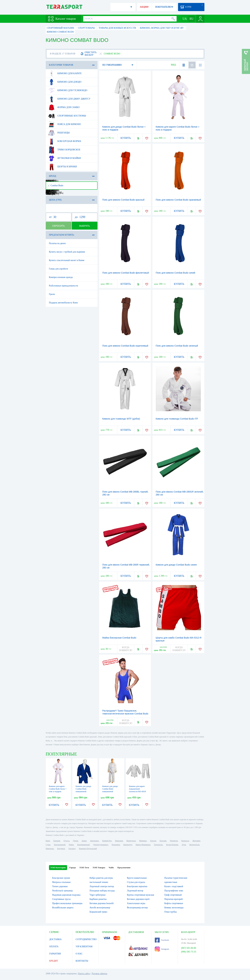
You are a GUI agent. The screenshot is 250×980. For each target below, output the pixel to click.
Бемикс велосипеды (174, 908)
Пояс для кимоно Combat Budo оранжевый (178, 200)
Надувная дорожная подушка (66, 895)
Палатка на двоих (57, 243)
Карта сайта (84, 974)
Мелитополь (194, 845)
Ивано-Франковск (143, 845)
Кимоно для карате (65, 73)
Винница (143, 841)
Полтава (163, 841)
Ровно (71, 845)
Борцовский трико (98, 912)
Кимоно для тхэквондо (68, 90)
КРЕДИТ (54, 961)
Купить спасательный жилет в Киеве (67, 260)
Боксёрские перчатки (137, 886)
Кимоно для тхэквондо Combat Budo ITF (177, 419)
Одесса (66, 841)
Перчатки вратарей (174, 899)
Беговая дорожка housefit (102, 903)
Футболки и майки (64, 158)
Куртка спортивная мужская (140, 895)
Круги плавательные (137, 878)
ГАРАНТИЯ (55, 954)
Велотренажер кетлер (137, 908)
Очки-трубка (171, 912)
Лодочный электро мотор (102, 886)
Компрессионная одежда (61, 277)
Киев (48, 841)
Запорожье (94, 841)
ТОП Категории (58, 867)
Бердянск (61, 849)
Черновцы (116, 845)
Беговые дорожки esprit (138, 899)
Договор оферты (99, 974)
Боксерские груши (61, 878)
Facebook (162, 940)
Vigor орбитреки (97, 895)
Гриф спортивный (173, 895)
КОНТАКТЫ (82, 961)
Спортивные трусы (61, 899)
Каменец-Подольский (88, 849)
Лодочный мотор (135, 891)
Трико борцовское (64, 150)
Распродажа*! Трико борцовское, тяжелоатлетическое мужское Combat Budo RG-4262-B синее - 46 (125, 714)
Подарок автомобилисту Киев (63, 303)
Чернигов (174, 841)
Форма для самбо (64, 107)
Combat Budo (55, 185)
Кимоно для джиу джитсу (69, 99)
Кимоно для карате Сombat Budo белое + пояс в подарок (58, 789)
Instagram (162, 949)
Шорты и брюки (62, 167)
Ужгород (72, 849)
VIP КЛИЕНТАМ (84, 947)
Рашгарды (59, 133)
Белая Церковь (172, 845)
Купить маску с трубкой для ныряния (67, 252)
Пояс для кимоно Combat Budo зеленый (177, 346)
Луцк (184, 845)
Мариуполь (131, 841)
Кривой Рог (107, 841)
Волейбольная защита (63, 908)
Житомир (196, 841)
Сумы (48, 845)
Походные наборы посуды (102, 891)
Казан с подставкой (174, 886)
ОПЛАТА (54, 947)
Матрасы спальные (61, 882)
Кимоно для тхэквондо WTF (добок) (121, 419)
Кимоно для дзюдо (65, 82)
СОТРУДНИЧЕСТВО (86, 939)
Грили (52, 294)
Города (72, 867)
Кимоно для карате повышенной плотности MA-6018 (138, 789)
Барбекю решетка (98, 899)
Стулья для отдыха (136, 882)
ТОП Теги (84, 867)
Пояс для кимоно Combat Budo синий (176, 273)
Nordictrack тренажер (62, 891)
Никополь (50, 849)
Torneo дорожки (60, 886)
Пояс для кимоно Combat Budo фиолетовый (126, 273)
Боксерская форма (65, 141)
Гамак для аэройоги (59, 269)
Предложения (124, 867)
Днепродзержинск (101, 845)
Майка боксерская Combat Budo (119, 638)
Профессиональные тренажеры (67, 903)
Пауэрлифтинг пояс (174, 891)
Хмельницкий (60, 845)
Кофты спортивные (174, 903)
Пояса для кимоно (64, 124)
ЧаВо (111, 867)
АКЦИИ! (144, 7)
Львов (84, 841)
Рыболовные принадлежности (64, 286)
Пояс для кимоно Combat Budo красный (123, 200)
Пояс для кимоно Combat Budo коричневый (125, 346)
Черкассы (185, 841)
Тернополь (158, 845)
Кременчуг (128, 845)
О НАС (79, 954)
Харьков (57, 841)
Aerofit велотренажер (100, 908)
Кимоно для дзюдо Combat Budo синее (176, 565)
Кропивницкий (83, 845)
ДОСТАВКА (56, 939)
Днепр (76, 841)
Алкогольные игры (136, 903)
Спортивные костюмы (67, 116)
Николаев (119, 841)
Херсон (153, 841)
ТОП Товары (99, 867)
